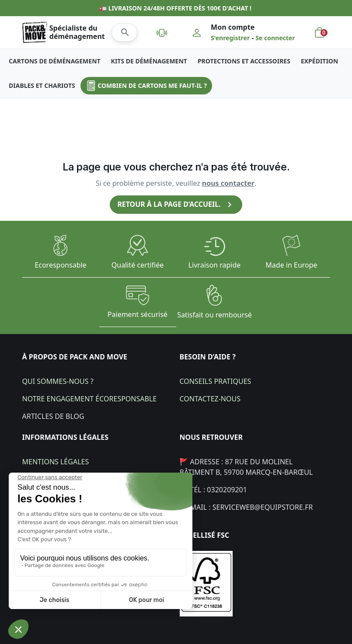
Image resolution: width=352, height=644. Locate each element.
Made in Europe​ (291, 265)
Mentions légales (56, 461)
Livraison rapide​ (215, 265)
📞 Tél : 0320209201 (213, 489)
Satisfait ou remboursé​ (214, 314)
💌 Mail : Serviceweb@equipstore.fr (246, 507)
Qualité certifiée (138, 265)
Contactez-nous (210, 398)
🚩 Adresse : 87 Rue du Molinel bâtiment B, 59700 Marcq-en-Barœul (246, 466)
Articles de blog (53, 416)
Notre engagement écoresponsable (90, 398)
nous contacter (228, 183)
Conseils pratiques (216, 381)
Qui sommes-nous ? (58, 381)
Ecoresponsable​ (60, 265)
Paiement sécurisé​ (138, 314)
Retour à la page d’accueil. (176, 205)
